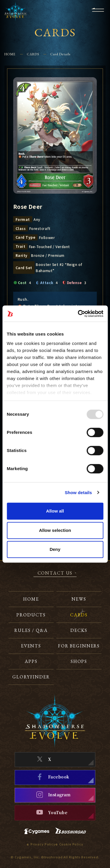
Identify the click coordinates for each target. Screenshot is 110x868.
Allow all (55, 511)
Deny (55, 549)
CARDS (33, 54)
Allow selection (55, 530)
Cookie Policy (71, 844)
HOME (10, 54)
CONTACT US (55, 573)
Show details (78, 493)
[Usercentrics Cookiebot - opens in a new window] (78, 314)
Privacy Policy (43, 844)
